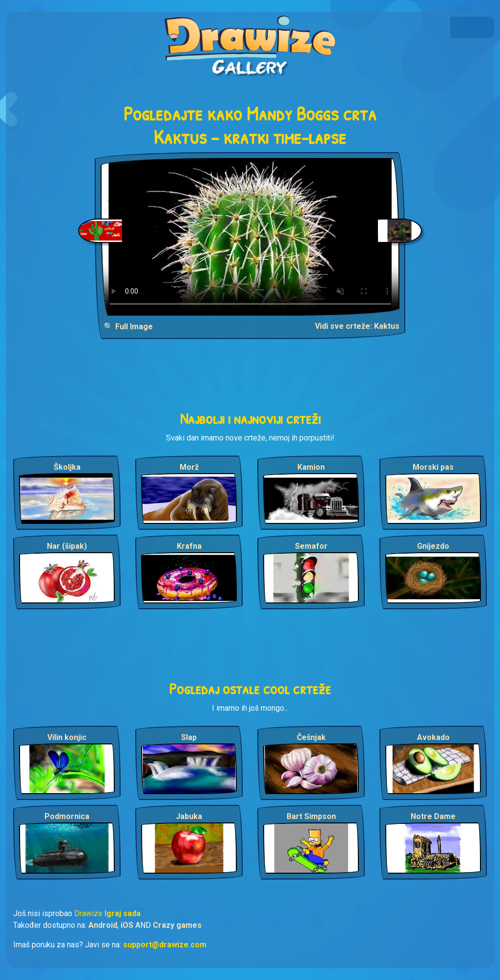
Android (103, 925)
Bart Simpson (311, 816)
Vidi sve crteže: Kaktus (357, 326)
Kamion (311, 467)
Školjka (67, 467)
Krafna (189, 546)
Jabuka (189, 816)
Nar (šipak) (67, 546)
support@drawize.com (165, 945)
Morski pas (433, 467)
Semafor (311, 546)
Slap (189, 737)
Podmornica (67, 816)
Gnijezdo (433, 546)
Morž (189, 467)
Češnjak (311, 737)
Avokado (433, 737)
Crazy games (177, 925)
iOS (127, 925)
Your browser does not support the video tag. (250, 237)
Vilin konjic (67, 737)
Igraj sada (123, 913)
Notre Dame (433, 816)
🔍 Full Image (128, 327)
